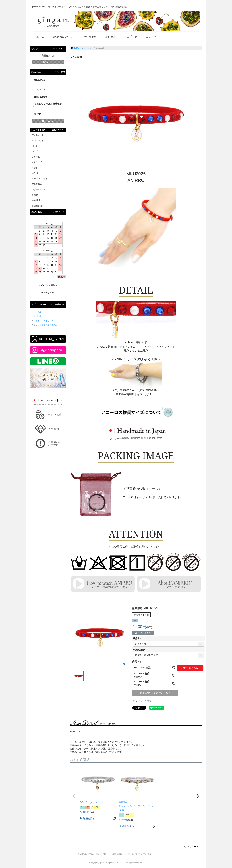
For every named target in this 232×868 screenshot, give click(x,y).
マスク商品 (37, 184)
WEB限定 (36, 200)
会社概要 (38, 312)
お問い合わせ (40, 316)
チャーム (36, 157)
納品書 (137, 639)
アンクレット (38, 140)
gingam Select (39, 206)
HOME (76, 48)
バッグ (35, 151)
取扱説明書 (140, 650)
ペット (35, 168)
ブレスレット (38, 135)
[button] (74, 796)
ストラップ (37, 162)
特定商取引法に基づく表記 (45, 325)
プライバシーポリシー (43, 321)
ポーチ (35, 146)
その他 (35, 195)
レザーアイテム (39, 189)
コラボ (35, 173)
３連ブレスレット (40, 179)
